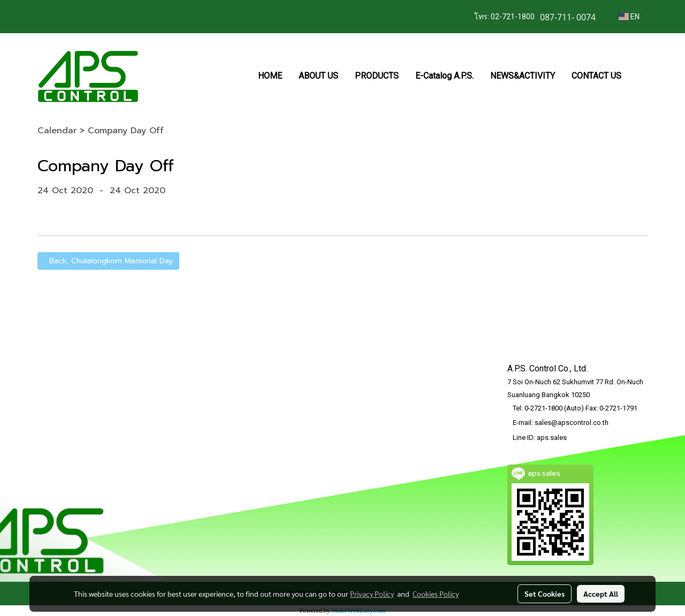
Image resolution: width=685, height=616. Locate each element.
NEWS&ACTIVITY (523, 76)
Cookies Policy (436, 594)
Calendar (57, 131)
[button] (639, 76)
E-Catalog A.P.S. (444, 76)
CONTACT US (596, 76)
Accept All (601, 594)
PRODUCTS (377, 76)
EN (629, 17)
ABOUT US (318, 76)
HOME (270, 76)
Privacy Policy (372, 594)
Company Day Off (126, 131)
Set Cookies (545, 594)
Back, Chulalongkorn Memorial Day (108, 261)
